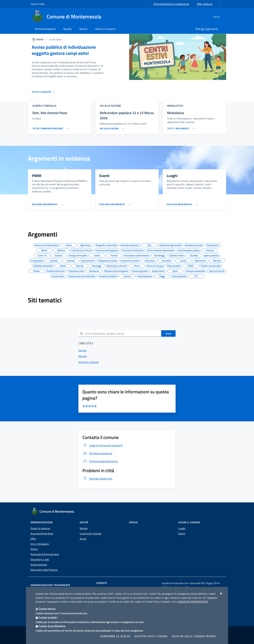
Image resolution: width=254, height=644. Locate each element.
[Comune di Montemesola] (68, 17)
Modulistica (175, 105)
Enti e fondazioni (40, 544)
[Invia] (82, 334)
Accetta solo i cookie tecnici (194, 636)
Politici (34, 549)
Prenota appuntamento (100, 462)
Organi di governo (40, 528)
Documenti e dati (40, 559)
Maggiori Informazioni (193, 602)
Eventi (182, 533)
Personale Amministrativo (45, 554)
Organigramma (39, 565)
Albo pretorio (205, 4)
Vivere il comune (89, 363)
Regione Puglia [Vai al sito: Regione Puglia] (38, 4)
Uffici (33, 539)
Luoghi (182, 528)
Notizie (84, 528)
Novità (82, 357)
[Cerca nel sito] (219, 17)
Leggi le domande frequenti (103, 446)
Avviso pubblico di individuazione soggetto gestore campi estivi (65, 50)
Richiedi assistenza (97, 454)
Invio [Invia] (168, 334)
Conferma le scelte (115, 636)
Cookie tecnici (47, 609)
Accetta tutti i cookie (151, 636)
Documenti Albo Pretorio (44, 570)
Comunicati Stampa (90, 533)
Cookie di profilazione (52, 626)
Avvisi (83, 539)
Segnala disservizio (97, 479)
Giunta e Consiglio (44, 105)
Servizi (82, 351)
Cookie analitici (48, 618)
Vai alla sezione (110, 105)
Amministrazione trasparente (171, 4)
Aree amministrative (42, 533)
